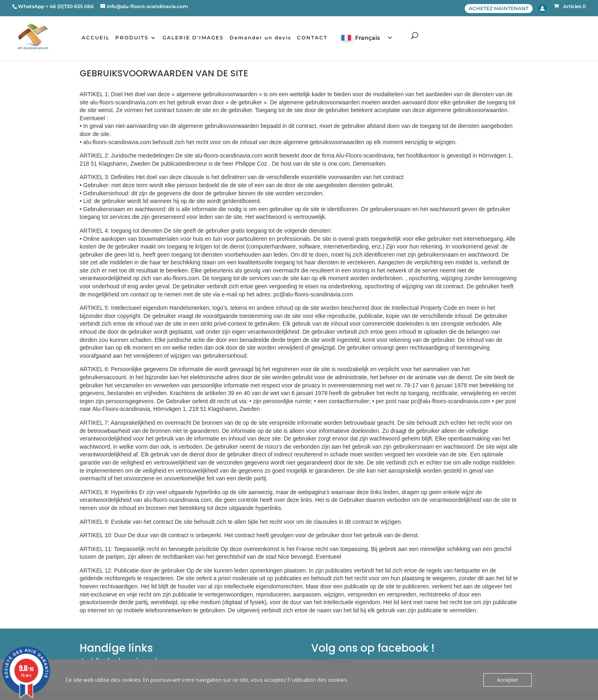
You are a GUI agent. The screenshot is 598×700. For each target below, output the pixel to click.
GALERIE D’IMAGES (196, 38)
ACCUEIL (98, 38)
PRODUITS (134, 38)
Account (542, 9)
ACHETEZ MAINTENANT (499, 8)
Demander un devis (263, 38)
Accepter (508, 680)
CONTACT (315, 38)
